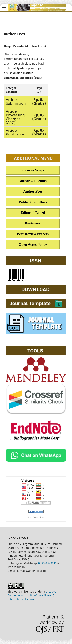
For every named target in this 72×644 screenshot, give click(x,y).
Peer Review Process (33, 234)
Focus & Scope (33, 170)
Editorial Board (33, 213)
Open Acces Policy (33, 244)
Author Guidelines (33, 181)
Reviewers (33, 223)
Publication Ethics (33, 202)
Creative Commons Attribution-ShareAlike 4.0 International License (32, 595)
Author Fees (33, 191)
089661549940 (47, 563)
